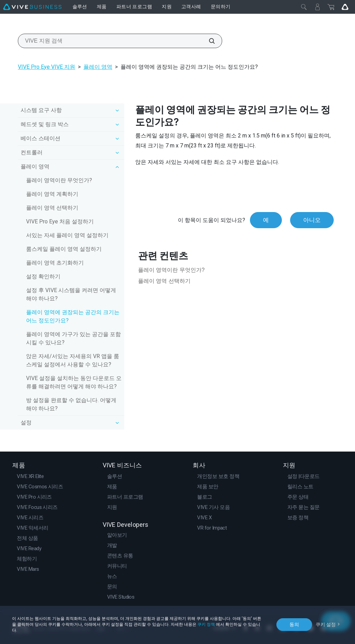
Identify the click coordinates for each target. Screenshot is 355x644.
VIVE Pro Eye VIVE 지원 (47, 67)
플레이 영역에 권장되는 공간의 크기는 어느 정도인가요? (73, 316)
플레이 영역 (98, 67)
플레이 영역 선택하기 (52, 208)
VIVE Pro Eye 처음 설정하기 (60, 221)
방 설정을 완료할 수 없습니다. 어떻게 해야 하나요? (71, 404)
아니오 (312, 220)
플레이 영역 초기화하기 (55, 263)
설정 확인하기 (43, 276)
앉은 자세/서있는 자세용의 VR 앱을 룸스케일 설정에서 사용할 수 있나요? (73, 360)
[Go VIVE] (345, 7)
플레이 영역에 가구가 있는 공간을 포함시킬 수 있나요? (73, 338)
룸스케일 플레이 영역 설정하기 (64, 249)
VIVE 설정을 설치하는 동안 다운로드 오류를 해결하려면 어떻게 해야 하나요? (74, 382)
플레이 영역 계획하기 (52, 194)
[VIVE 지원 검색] (208, 41)
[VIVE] (32, 7)
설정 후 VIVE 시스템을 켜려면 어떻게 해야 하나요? (71, 294)
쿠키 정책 (206, 624)
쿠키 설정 (326, 624)
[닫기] (304, 7)
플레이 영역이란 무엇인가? (59, 180)
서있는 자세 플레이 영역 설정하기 (67, 235)
